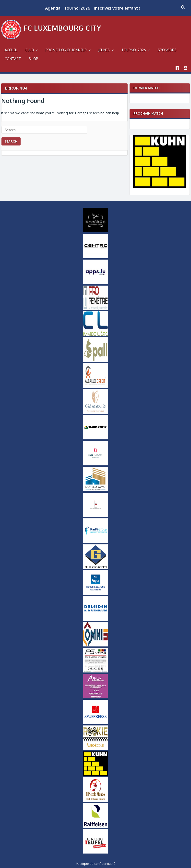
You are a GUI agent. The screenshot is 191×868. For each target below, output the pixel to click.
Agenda (53, 8)
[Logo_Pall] (95, 361)
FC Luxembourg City (62, 28)
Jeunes (104, 50)
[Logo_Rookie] (95, 749)
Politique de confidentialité (96, 864)
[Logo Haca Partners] (95, 464)
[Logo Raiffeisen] (95, 827)
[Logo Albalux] (95, 386)
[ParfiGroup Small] (95, 542)
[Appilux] (95, 697)
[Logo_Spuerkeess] (95, 723)
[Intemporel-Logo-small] (95, 231)
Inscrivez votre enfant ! (117, 8)
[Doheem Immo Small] (95, 490)
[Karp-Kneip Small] (95, 438)
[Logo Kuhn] (160, 187)
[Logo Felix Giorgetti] (95, 568)
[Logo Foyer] (95, 593)
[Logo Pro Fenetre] (95, 309)
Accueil (11, 50)
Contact (13, 59)
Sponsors (167, 50)
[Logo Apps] (95, 283)
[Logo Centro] (95, 257)
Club (30, 50)
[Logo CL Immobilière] (95, 335)
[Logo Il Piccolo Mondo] (95, 801)
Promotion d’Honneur (66, 50)
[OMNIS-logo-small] (95, 645)
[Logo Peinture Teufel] (95, 852)
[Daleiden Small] (95, 619)
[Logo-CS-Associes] (95, 412)
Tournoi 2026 (77, 8)
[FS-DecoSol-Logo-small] (95, 671)
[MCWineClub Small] (95, 516)
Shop (33, 59)
